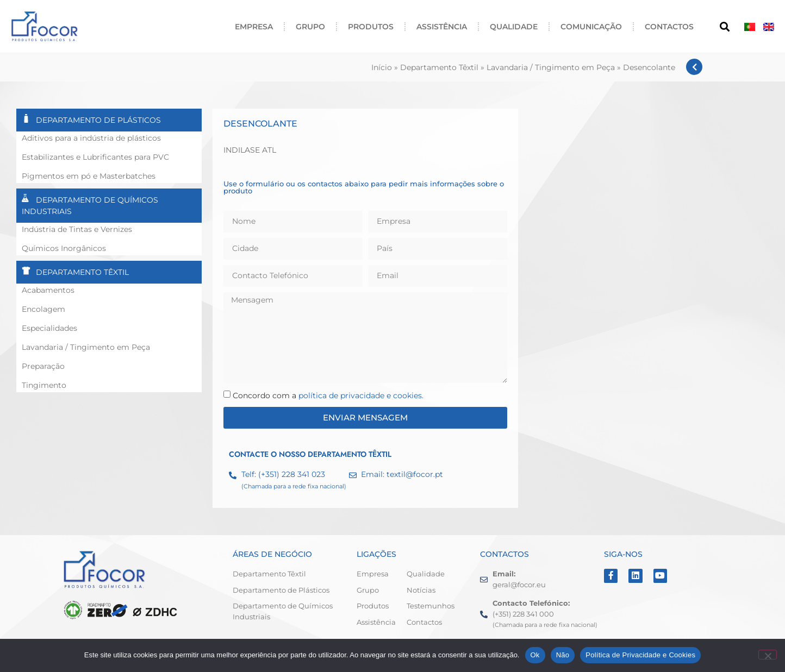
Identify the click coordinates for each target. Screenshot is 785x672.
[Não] (768, 655)
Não (563, 655)
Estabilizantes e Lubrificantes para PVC (95, 157)
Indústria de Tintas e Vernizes (77, 229)
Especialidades (49, 328)
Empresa (254, 27)
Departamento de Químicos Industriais (90, 206)
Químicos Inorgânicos (64, 248)
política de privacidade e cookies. (361, 395)
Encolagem (43, 309)
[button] (724, 26)
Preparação (43, 366)
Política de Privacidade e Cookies (640, 655)
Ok (535, 655)
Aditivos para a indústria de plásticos (91, 138)
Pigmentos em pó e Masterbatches (89, 176)
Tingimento (44, 385)
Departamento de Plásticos (98, 120)
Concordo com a (328, 395)
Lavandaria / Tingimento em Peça (551, 67)
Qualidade (514, 27)
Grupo (310, 27)
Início (382, 67)
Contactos (669, 27)
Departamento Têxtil (439, 67)
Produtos (371, 27)
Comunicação (591, 27)
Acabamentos (48, 290)
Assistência (442, 27)
